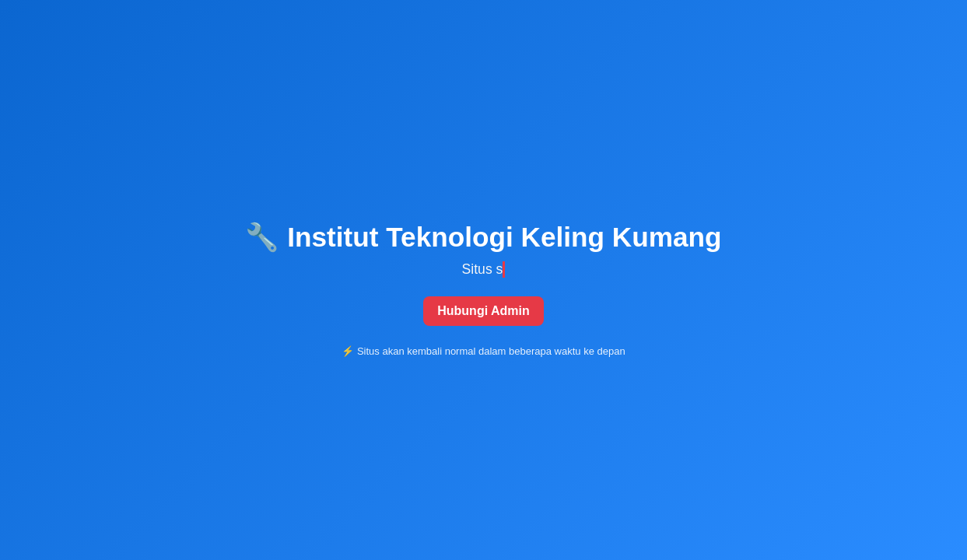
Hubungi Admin (483, 311)
